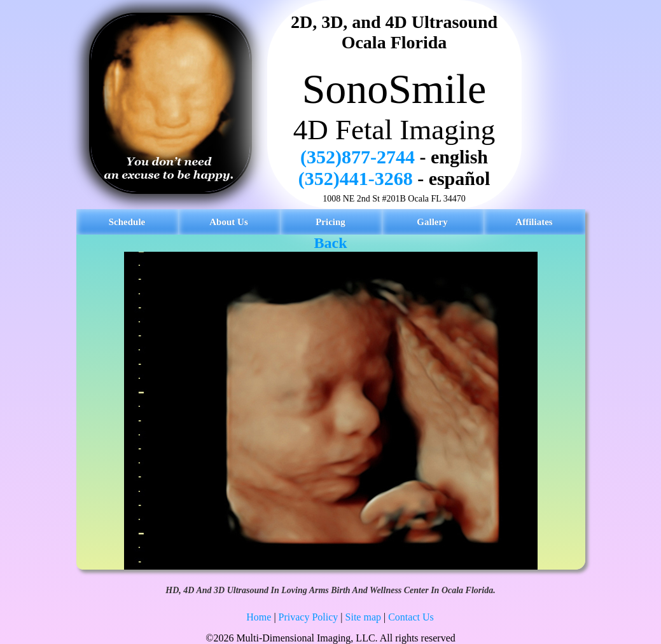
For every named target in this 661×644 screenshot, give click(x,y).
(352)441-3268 (356, 178)
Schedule (127, 222)
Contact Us (411, 617)
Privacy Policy (309, 617)
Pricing (330, 222)
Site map (363, 617)
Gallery (432, 222)
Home (259, 617)
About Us (228, 222)
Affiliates (534, 222)
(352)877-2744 (358, 157)
